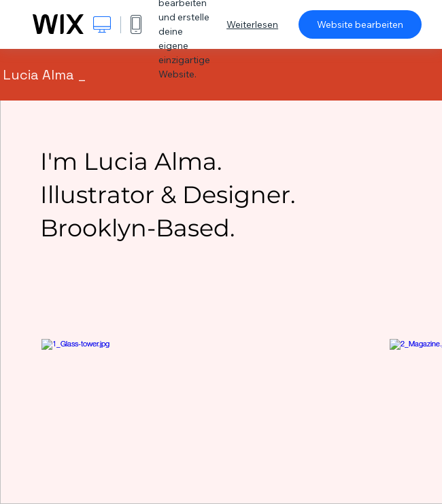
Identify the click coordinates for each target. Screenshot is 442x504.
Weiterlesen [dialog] (252, 24)
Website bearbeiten (360, 24)
